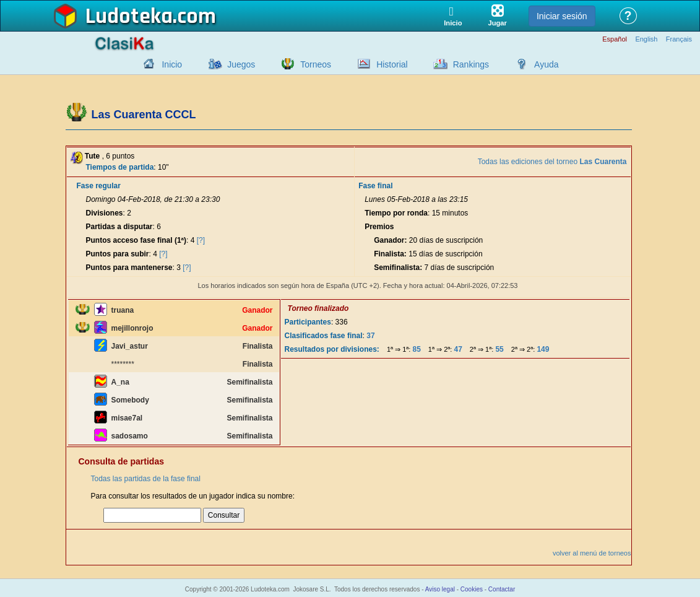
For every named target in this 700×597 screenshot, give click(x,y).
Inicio (172, 64)
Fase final (375, 186)
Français (679, 39)
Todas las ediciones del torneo (552, 162)
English (646, 39)
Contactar (502, 589)
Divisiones (105, 213)
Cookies (472, 589)
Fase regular (99, 186)
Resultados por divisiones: (332, 349)
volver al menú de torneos (592, 553)
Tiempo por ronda (396, 213)
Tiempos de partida (120, 167)
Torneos (316, 64)
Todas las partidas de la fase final (146, 479)
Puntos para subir (118, 254)
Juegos (241, 64)
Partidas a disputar (119, 227)
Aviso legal (440, 589)
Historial (392, 64)
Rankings (471, 64)
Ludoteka (129, 17)
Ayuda (546, 64)
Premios (379, 227)
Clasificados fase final (324, 336)
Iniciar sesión (562, 16)
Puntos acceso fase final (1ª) (136, 240)
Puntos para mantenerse (129, 268)
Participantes (308, 322)
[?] (201, 240)
